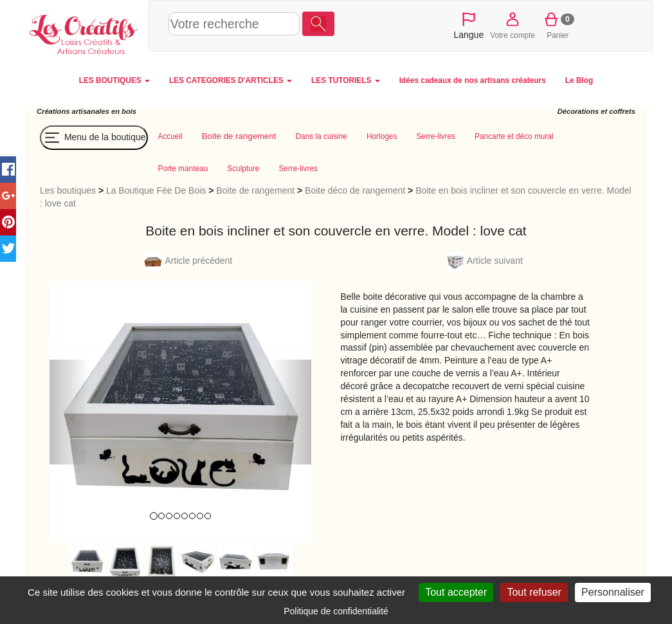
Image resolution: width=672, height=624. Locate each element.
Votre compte (513, 25)
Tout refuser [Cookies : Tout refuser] (534, 592)
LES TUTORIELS (346, 80)
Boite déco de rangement (355, 190)
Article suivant (484, 261)
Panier (558, 25)
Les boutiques (68, 190)
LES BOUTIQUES (114, 80)
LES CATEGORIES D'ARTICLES (231, 80)
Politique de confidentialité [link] (336, 611)
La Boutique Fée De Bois (156, 190)
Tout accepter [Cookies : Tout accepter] (456, 592)
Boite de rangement (255, 190)
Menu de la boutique (94, 138)
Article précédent (188, 261)
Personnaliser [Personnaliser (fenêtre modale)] (613, 592)
